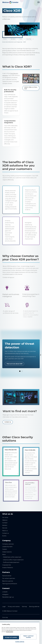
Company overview (8, 544)
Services (5, 528)
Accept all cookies (11, 637)
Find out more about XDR (15, 364)
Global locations (7, 552)
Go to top (5, 617)
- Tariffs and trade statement (11, 562)
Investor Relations (8, 568)
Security (29, 39)
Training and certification (10, 584)
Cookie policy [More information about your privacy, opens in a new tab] (10, 632)
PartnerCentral (7, 576)
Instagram (5, 594)
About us (5, 531)
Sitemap (24, 607)
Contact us (5, 533)
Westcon (5, 520)
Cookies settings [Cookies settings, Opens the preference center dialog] (20, 642)
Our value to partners (9, 578)
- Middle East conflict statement (12, 557)
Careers (5, 549)
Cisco (21, 39)
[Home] (10, 2)
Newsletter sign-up (8, 597)
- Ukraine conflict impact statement (13, 560)
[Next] (40, 355)
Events (4, 536)
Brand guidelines (34, 607)
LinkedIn (5, 592)
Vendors (13, 39)
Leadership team (7, 547)
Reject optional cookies (28, 637)
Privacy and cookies (14, 607)
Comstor (5, 523)
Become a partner (8, 581)
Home (5, 39)
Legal (4, 607)
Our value (5, 517)
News (4, 554)
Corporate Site (7, 565)
